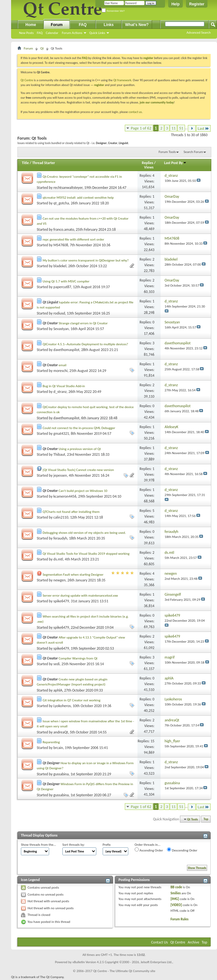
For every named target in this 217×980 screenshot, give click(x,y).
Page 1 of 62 (141, 128)
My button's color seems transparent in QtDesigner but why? (86, 260)
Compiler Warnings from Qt (78, 658)
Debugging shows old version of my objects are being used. (84, 533)
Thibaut (59, 454)
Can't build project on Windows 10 (83, 491)
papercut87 (62, 287)
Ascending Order (149, 850)
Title (25, 163)
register (99, 85)
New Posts (26, 33)
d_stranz (60, 392)
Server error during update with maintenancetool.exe (80, 596)
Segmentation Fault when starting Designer (73, 575)
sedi (57, 664)
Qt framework (122, 80)
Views (149, 167)
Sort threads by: (74, 845)
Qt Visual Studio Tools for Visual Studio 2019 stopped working (86, 554)
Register (197, 4)
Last (203, 128)
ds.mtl (58, 559)
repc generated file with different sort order (73, 239)
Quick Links (97, 33)
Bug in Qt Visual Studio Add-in (64, 386)
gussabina (61, 774)
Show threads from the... (38, 845)
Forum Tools (167, 152)
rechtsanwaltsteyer (68, 188)
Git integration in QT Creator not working (72, 700)
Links (108, 25)
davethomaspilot (67, 350)
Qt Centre (27, 80)
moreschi (61, 371)
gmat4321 (61, 434)
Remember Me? (113, 11)
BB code (176, 887)
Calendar (52, 33)
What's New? (137, 25)
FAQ (40, 33)
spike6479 (61, 601)
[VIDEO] (176, 905)
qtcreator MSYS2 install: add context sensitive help (78, 198)
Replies (148, 163)
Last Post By (175, 163)
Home (31, 25)
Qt (42, 48)
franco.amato (64, 229)
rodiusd (59, 313)
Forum (57, 25)
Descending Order (182, 850)
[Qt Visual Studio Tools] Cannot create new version (78, 470)
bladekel (60, 266)
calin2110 (61, 517)
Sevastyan (61, 329)
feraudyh (60, 538)
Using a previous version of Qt (80, 449)
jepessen (60, 475)
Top (206, 819)
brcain (58, 748)
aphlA (58, 690)
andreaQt (61, 732)
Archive (194, 942)
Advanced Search (199, 33)
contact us (135, 112)
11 (173, 128)
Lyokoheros (62, 706)
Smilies (176, 893)
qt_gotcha (61, 203)
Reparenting (51, 742)
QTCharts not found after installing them (71, 512)
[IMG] (175, 899)
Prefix (107, 845)
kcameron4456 (65, 496)
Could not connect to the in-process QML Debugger (79, 428)
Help (176, 4)
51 (181, 128)
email (63, 365)
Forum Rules (179, 919)
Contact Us (160, 942)
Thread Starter (44, 163)
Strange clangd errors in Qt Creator (83, 323)
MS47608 (61, 245)
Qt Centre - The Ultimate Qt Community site (124, 971)
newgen (60, 580)
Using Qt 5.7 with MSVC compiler (66, 281)
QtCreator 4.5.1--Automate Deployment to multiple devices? (86, 344)
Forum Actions (72, 33)
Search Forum (194, 152)
